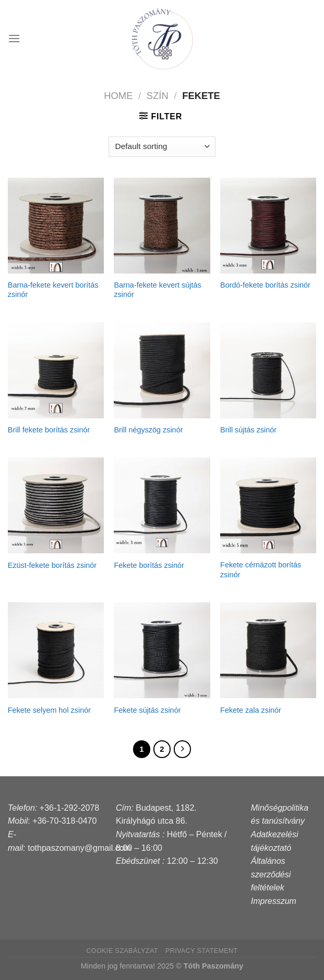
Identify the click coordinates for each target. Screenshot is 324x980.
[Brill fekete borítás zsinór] (56, 370)
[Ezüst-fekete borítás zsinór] (56, 505)
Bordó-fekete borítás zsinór (265, 285)
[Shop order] (162, 147)
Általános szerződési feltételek (271, 874)
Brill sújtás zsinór (248, 430)
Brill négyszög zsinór (148, 430)
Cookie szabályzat (122, 951)
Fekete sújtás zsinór (147, 710)
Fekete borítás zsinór (149, 565)
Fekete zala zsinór (251, 710)
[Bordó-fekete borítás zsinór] (268, 226)
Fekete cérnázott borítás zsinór (261, 570)
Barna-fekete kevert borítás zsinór (53, 290)
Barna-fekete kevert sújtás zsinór (157, 290)
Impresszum (274, 901)
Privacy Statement (202, 951)
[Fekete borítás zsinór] (162, 505)
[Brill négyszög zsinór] (162, 370)
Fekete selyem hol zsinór (49, 710)
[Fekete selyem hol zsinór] (56, 650)
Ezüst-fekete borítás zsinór (52, 565)
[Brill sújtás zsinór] (268, 370)
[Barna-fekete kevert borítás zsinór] (56, 226)
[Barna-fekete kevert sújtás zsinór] (162, 226)
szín (158, 96)
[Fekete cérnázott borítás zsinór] (268, 505)
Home (118, 96)
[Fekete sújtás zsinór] (162, 650)
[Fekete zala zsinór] (268, 650)
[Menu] (14, 38)
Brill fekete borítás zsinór (49, 430)
